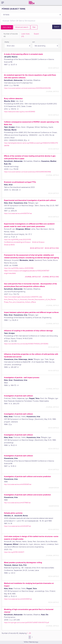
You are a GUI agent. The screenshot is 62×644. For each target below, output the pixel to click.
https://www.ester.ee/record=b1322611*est (17, 526)
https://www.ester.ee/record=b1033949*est (18, 599)
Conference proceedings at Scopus (17, 242)
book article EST (37, 248)
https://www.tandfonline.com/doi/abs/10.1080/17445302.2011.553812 (26, 344)
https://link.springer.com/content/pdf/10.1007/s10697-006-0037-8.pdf (26, 623)
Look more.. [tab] (26, 35)
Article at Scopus (38, 242)
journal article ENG (51, 277)
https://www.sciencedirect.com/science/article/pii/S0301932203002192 (27, 88)
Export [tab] (36, 34)
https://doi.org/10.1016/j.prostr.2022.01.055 (17, 240)
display (7, 42)
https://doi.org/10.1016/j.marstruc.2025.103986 (19, 268)
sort (34, 42)
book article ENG (52, 248)
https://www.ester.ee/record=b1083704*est (18, 213)
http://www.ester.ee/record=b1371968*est (17, 503)
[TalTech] (31, 3)
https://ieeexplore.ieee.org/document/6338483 (20, 112)
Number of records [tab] (11, 35)
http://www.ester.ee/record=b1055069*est (18, 484)
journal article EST (33, 277)
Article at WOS (9, 245)
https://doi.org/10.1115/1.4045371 (14, 552)
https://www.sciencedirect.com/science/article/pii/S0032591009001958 (27, 172)
